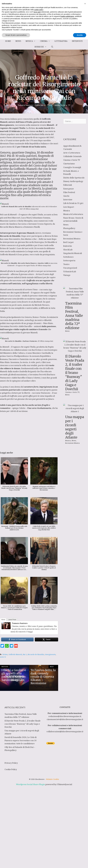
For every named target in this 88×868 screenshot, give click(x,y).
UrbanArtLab (70, 271)
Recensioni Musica (72, 239)
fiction (5, 654)
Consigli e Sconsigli (72, 167)
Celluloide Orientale (72, 156)
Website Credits (52, 779)
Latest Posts (12, 620)
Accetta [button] (80, 864)
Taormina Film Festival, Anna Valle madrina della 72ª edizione (74, 316)
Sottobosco (68, 257)
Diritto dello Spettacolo (74, 178)
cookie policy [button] (39, 838)
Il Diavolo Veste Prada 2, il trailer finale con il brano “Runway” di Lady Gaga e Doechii (75, 373)
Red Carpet (68, 242)
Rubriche (42, 47)
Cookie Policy (11, 769)
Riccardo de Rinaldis (36, 654)
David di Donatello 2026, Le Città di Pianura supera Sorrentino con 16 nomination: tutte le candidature (21, 740)
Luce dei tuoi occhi (25, 248)
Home (8, 41)
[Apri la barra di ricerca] (52, 47)
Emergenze (69, 189)
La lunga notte (32, 251)
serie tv (3, 657)
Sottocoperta (69, 260)
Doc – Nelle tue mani (42, 239)
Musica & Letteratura (73, 214)
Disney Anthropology (73, 181)
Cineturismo (69, 164)
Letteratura (61, 41)
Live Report (69, 207)
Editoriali (68, 185)
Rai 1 (25, 654)
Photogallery (69, 228)
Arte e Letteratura (72, 153)
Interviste (77, 41)
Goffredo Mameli (15, 654)
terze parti (37, 840)
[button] (85, 832)
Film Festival (69, 192)
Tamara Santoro (20, 623)
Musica (32, 41)
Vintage (67, 275)
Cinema (46, 41)
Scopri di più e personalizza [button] (16, 864)
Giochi (66, 196)
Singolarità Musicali (73, 253)
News (18, 41)
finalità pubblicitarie (67, 845)
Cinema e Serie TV (62, 105)
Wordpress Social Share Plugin (31, 784)
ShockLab (68, 250)
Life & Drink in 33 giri (73, 203)
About (3, 620)
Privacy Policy (11, 763)
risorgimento (50, 654)
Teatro (66, 264)
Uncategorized (70, 268)
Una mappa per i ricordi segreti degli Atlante (75, 452)
